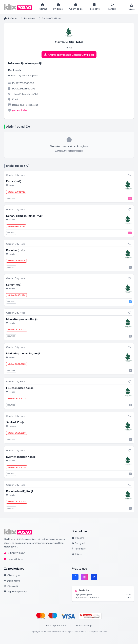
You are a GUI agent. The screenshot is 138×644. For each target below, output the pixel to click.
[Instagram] (85, 577)
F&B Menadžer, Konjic (20, 388)
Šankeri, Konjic (16, 423)
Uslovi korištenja (83, 626)
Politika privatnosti (56, 626)
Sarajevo (13, 427)
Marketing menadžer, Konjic (24, 354)
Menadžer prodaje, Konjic (22, 319)
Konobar (15, 250)
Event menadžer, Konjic (21, 457)
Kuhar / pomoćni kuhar (24, 216)
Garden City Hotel (16, 175)
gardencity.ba (20, 111)
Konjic (12, 186)
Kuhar (14, 182)
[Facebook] (75, 577)
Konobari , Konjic (20, 491)
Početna (11, 19)
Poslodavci (29, 19)
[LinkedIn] (94, 577)
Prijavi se (11, 199)
